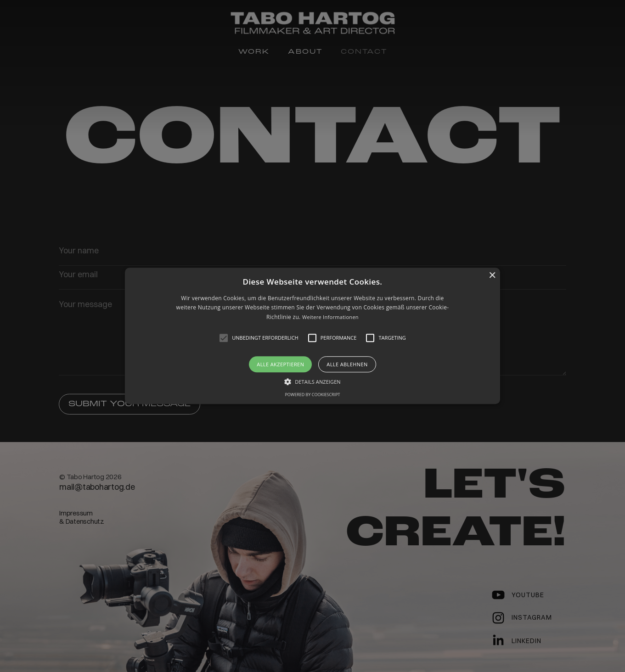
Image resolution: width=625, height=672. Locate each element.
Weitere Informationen (330, 317)
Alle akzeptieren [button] (280, 365)
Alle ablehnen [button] (347, 365)
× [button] (492, 276)
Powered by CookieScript (312, 395)
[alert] (312, 336)
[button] (312, 336)
